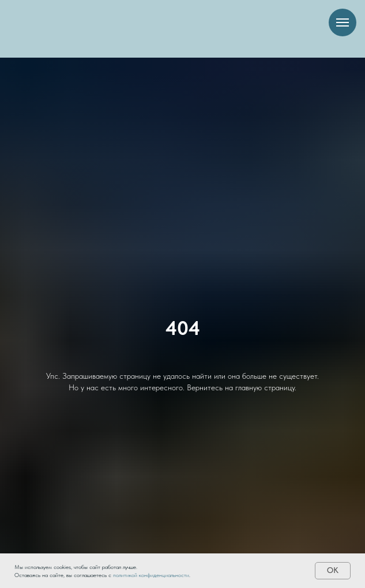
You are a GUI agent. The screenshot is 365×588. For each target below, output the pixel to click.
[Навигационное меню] (343, 22)
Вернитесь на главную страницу (241, 387)
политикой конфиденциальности (151, 575)
